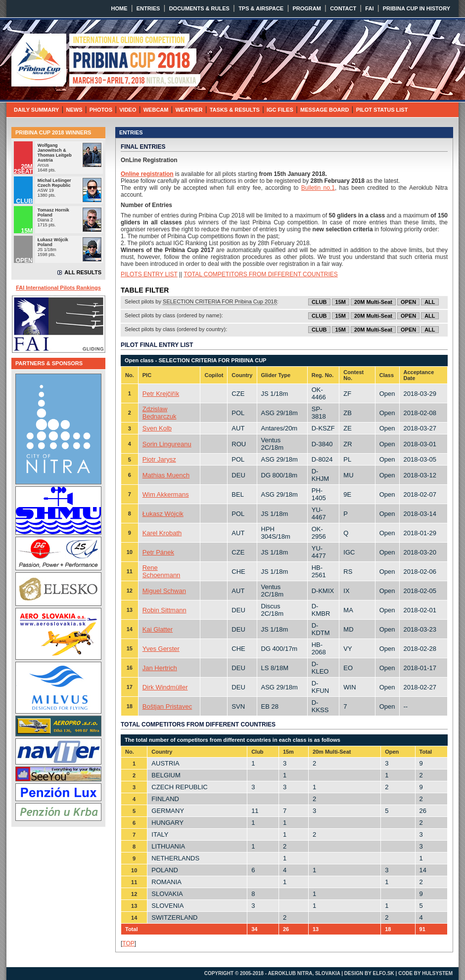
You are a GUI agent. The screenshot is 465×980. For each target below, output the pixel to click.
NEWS (74, 110)
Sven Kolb (157, 428)
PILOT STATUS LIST (382, 110)
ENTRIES (148, 8)
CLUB (319, 302)
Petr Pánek (158, 552)
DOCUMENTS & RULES (199, 8)
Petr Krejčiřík (161, 394)
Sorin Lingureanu (167, 444)
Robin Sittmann (164, 610)
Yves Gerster (161, 649)
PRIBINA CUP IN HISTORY (417, 8)
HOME (119, 8)
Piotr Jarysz (159, 459)
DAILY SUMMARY (36, 110)
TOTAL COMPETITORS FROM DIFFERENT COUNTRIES (260, 274)
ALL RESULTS (83, 272)
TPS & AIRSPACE (261, 8)
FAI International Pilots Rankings (58, 288)
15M (341, 302)
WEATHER (189, 110)
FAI (369, 8)
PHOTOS (101, 110)
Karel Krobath (162, 533)
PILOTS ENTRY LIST (149, 274)
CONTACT (343, 8)
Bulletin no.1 (318, 188)
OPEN (408, 302)
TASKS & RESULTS (235, 110)
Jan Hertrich (160, 668)
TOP (128, 943)
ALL (430, 302)
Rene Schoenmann (162, 571)
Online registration (147, 174)
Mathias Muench (166, 475)
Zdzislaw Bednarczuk (160, 413)
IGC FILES (280, 110)
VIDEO (128, 110)
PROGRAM (306, 8)
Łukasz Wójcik (163, 514)
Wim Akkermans (166, 494)
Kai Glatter (158, 629)
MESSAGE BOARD (325, 110)
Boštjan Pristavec (167, 706)
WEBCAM (156, 110)
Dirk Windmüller (165, 687)
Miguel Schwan (164, 591)
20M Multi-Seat (373, 302)
